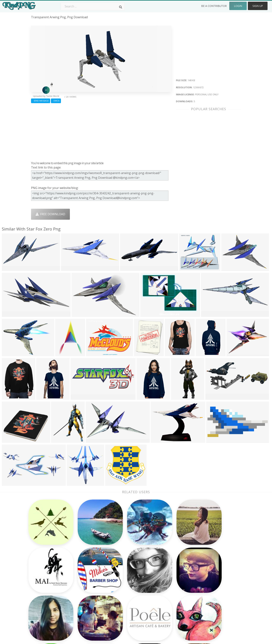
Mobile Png (81, 600)
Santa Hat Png (83, 578)
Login (238, 6)
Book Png (164, 594)
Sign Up (258, 6)
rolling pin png (42, 594)
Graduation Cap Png (129, 594)
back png (38, 573)
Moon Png (122, 589)
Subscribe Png (83, 568)
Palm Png (122, 568)
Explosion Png (125, 600)
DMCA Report (209, 584)
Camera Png (124, 573)
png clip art (39, 568)
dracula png (40, 584)
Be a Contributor (214, 6)
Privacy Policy (208, 589)
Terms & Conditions (213, 578)
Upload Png (207, 594)
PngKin (78, 594)
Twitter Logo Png (85, 573)
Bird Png (163, 578)
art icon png (40, 578)
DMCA (56, 101)
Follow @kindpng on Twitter (219, 610)
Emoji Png (164, 589)
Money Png (165, 568)
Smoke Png (123, 584)
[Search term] (93, 6)
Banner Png (165, 605)
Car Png (163, 573)
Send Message (41, 101)
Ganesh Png (165, 600)
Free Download (50, 214)
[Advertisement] (101, 131)
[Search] (121, 7)
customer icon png (44, 589)
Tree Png (122, 578)
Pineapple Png (167, 584)
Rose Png (80, 584)
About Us (205, 568)
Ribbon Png (81, 589)
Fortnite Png (124, 605)
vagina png (39, 600)
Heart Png (80, 605)
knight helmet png (44, 605)
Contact (204, 573)
